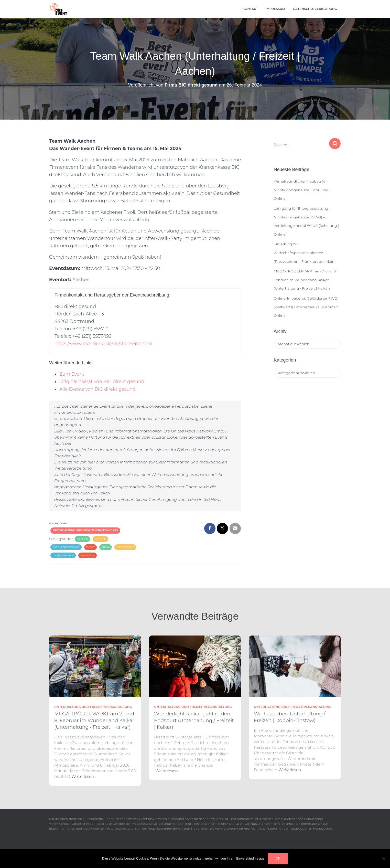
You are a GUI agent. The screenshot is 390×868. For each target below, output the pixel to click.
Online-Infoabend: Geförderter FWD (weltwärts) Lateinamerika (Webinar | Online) (306, 307)
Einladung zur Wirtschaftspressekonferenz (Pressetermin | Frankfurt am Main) (305, 253)
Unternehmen (63, 555)
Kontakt (250, 9)
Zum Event (72, 374)
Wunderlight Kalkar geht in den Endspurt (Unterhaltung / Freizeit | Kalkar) (194, 720)
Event (91, 547)
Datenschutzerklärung (315, 9)
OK (278, 858)
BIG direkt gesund (66, 547)
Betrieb (100, 539)
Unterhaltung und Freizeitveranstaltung (85, 530)
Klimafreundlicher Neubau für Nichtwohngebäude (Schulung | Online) (302, 190)
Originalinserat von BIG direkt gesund (102, 382)
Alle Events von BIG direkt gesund (98, 389)
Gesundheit (125, 547)
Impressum (275, 9)
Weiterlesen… (84, 776)
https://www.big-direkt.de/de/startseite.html (104, 344)
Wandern (88, 555)
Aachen (82, 539)
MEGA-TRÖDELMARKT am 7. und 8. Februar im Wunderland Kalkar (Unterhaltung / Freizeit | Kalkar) (305, 280)
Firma (106, 547)
